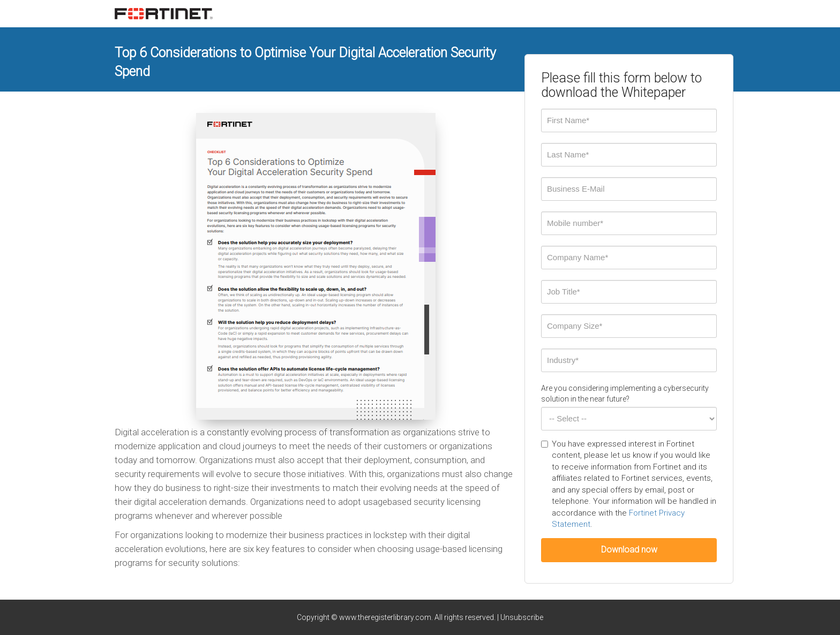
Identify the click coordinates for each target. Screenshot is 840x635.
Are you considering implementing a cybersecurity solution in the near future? (625, 394)
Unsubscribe (522, 617)
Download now (629, 550)
